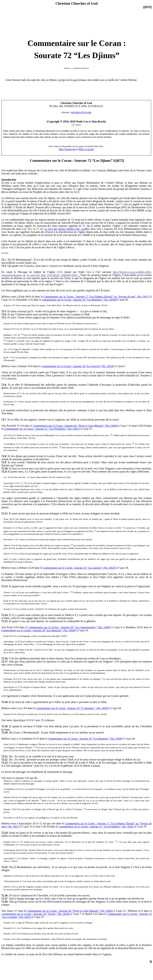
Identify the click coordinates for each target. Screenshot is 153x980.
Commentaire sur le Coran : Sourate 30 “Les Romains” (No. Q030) (79, 300)
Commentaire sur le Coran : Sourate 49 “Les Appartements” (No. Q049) (69, 627)
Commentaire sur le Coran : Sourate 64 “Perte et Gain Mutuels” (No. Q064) (75, 426)
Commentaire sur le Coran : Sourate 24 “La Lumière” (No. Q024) (79, 568)
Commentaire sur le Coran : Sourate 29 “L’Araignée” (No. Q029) (72, 708)
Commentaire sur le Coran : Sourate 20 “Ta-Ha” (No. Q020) (36, 914)
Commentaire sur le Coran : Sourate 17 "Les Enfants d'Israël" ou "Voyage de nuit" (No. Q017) (97, 297)
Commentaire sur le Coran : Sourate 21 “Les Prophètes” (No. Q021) (42, 429)
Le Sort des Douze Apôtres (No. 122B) (66, 229)
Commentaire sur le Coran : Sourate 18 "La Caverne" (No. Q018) (78, 366)
